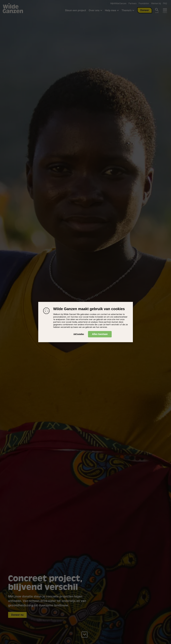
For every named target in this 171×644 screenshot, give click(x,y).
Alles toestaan (100, 334)
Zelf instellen (79, 334)
